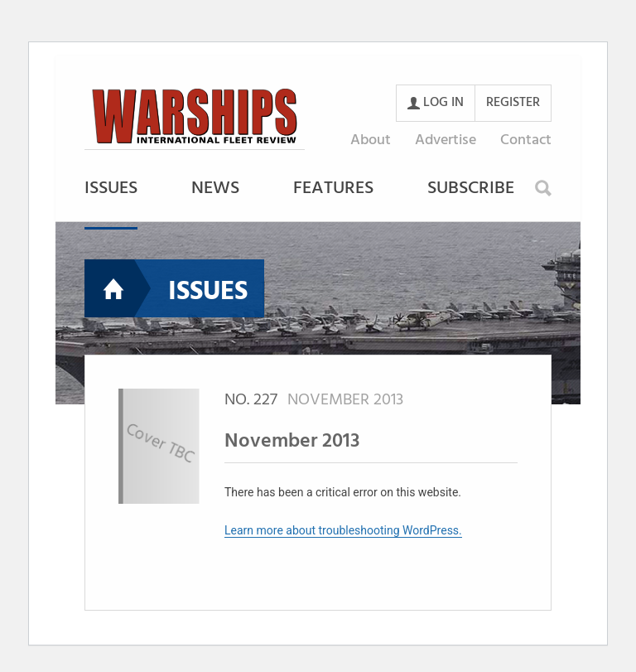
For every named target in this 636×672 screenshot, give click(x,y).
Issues (111, 190)
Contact (526, 140)
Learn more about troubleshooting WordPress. (343, 530)
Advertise (446, 140)
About (371, 140)
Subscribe (471, 190)
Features (333, 190)
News (215, 190)
